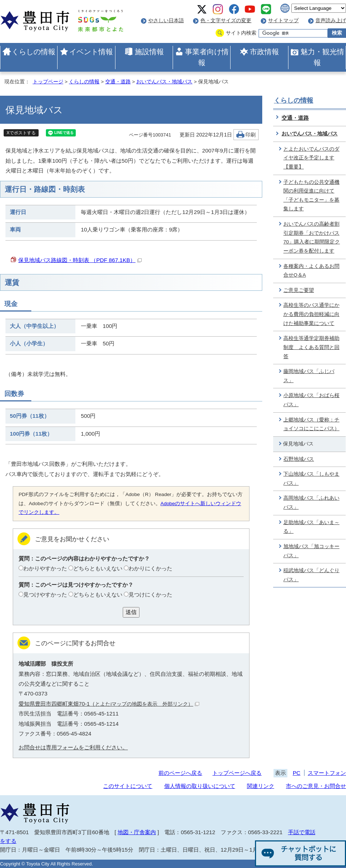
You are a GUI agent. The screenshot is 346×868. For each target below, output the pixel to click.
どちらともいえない (98, 568)
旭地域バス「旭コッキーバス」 (311, 551)
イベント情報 (91, 52)
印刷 (251, 135)
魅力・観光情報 (322, 57)
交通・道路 (118, 82)
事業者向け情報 (207, 57)
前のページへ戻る (180, 773)
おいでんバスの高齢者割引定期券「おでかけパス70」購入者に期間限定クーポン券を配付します (312, 237)
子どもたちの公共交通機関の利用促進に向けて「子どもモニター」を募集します (311, 196)
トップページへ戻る (237, 773)
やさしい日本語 (166, 21)
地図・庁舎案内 (137, 832)
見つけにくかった (150, 594)
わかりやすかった (45, 568)
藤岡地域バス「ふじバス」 (309, 376)
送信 (131, 612)
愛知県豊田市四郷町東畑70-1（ (109, 704)
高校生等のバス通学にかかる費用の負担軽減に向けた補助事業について (311, 314)
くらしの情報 (34, 52)
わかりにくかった (150, 568)
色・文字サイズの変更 (226, 21)
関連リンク (261, 786)
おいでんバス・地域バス (164, 82)
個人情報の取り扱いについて (200, 786)
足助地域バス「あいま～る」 (311, 527)
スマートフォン (327, 773)
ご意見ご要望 (299, 290)
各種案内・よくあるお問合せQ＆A (311, 271)
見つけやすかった (45, 594)
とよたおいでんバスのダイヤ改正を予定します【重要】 (311, 158)
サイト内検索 (241, 33)
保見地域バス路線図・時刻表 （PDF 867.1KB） (80, 260)
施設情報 (149, 52)
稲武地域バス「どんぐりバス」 (311, 575)
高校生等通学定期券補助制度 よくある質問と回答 (311, 347)
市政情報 (264, 52)
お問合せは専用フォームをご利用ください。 (73, 747)
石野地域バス (299, 459)
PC (297, 773)
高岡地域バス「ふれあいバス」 (311, 503)
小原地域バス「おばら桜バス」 (311, 400)
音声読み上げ (331, 21)
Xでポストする (21, 133)
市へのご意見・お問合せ (316, 786)
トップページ (48, 82)
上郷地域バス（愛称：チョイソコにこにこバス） (311, 424)
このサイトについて (128, 786)
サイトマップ (283, 21)
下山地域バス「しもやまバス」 (311, 479)
